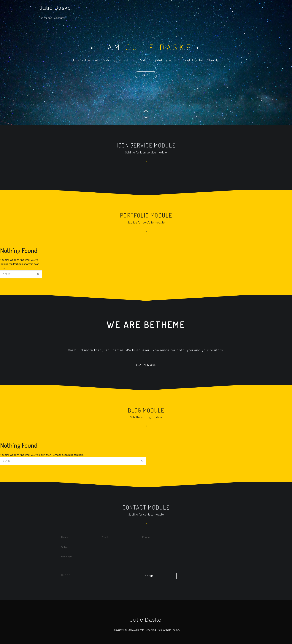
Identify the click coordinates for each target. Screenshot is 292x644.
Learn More (146, 365)
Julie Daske (55, 8)
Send (149, 576)
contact (146, 75)
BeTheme (174, 630)
